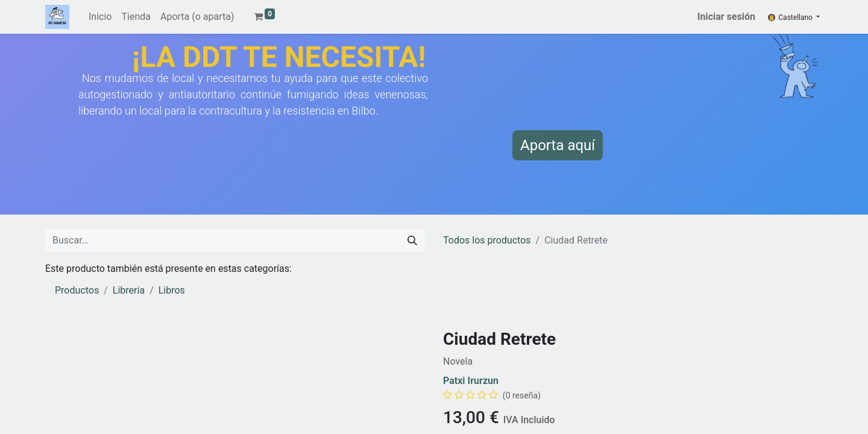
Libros (172, 290)
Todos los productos (487, 240)
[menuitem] (100, 17)
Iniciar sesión (726, 17)
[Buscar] (412, 241)
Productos (77, 290)
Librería (129, 290)
